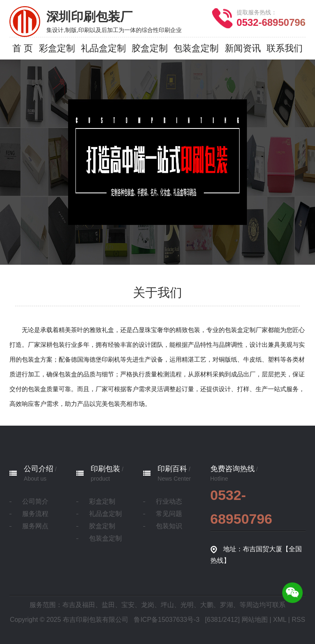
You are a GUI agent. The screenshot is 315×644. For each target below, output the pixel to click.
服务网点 (35, 526)
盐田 (108, 605)
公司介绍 (39, 469)
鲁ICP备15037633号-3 (167, 620)
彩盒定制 (102, 501)
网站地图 (255, 620)
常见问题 (169, 514)
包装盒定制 (105, 538)
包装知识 (169, 526)
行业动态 (169, 501)
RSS (298, 620)
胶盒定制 (102, 526)
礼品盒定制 (105, 514)
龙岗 (148, 605)
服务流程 (35, 514)
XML (280, 620)
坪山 (167, 605)
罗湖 (226, 605)
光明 (187, 605)
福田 (89, 605)
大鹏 (207, 605)
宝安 (128, 605)
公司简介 (35, 501)
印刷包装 (105, 469)
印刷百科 (172, 469)
